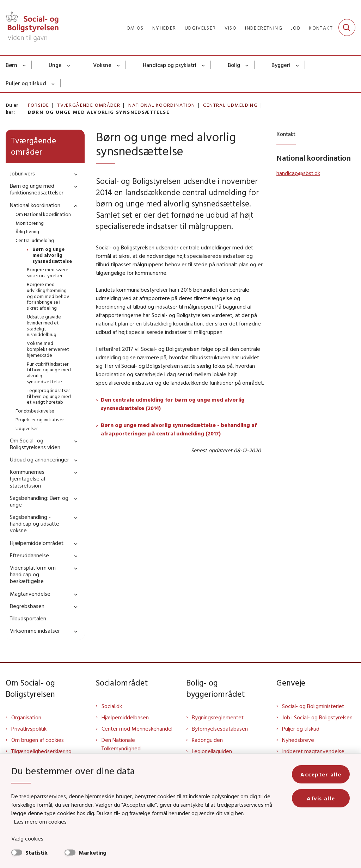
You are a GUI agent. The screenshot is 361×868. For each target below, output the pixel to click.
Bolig (234, 65)
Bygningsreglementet (218, 717)
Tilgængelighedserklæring (41, 751)
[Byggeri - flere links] (298, 65)
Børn (11, 65)
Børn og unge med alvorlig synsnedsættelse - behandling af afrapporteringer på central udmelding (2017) (179, 429)
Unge (55, 65)
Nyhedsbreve (298, 740)
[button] (74, 174)
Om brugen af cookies (38, 740)
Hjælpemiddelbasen (125, 717)
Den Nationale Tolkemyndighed (121, 744)
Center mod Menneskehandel (137, 728)
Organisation (26, 717)
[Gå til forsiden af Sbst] (29, 27)
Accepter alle (321, 774)
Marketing (93, 852)
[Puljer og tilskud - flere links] (53, 83)
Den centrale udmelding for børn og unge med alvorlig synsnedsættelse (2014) (173, 404)
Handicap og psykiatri (170, 65)
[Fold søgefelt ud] (347, 27)
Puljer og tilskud (26, 83)
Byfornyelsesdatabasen (220, 728)
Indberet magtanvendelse (313, 751)
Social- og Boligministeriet (313, 706)
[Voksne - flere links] (119, 65)
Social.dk (112, 706)
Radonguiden (207, 740)
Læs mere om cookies (40, 821)
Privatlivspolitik (29, 728)
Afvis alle (321, 798)
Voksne (102, 65)
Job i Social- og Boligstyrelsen (317, 717)
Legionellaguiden (212, 751)
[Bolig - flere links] (247, 65)
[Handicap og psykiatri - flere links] (204, 65)
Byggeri (281, 65)
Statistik (36, 852)
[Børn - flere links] (25, 65)
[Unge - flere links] (69, 65)
